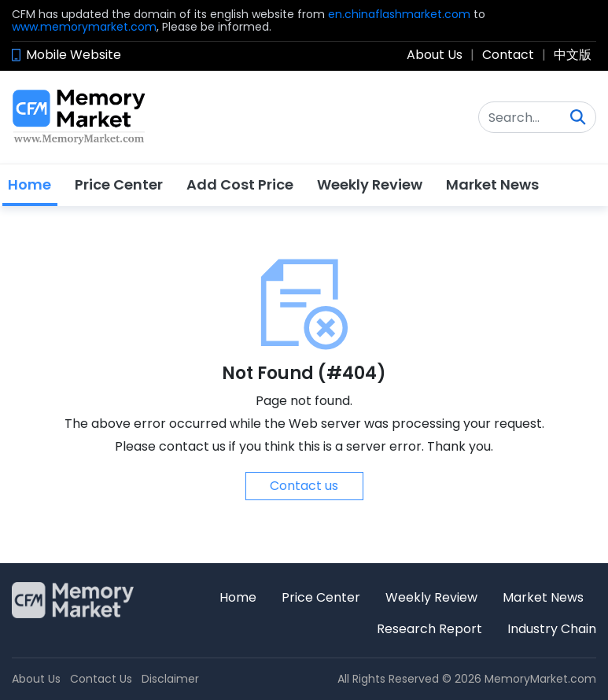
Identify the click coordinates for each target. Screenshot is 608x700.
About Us (435, 55)
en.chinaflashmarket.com (399, 14)
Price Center (119, 184)
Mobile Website (74, 55)
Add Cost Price (240, 184)
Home (29, 184)
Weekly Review (370, 184)
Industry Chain (552, 629)
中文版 (573, 55)
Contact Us (101, 679)
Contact (508, 55)
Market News (492, 184)
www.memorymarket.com (84, 27)
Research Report (429, 629)
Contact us (304, 486)
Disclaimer (170, 679)
